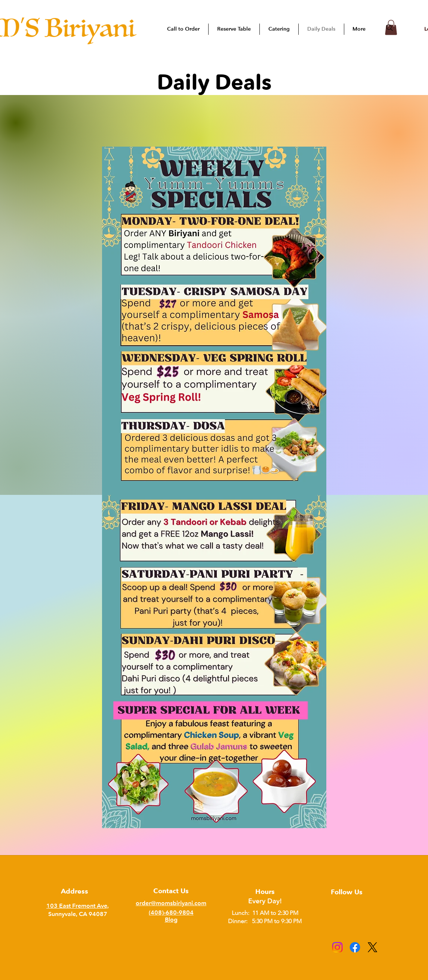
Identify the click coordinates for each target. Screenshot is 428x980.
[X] (372, 947)
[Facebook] (355, 947)
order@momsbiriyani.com (171, 903)
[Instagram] (337, 947)
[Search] (389, 28)
